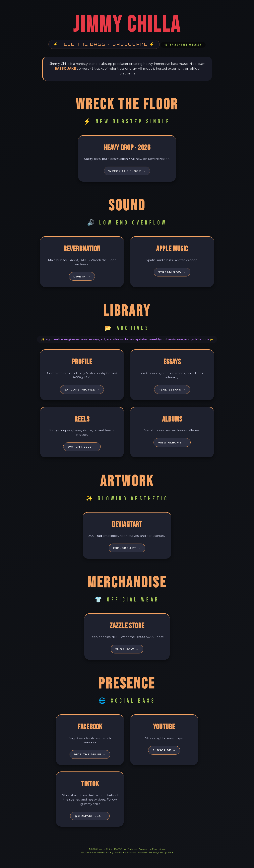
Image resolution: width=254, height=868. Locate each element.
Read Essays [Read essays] (172, 392)
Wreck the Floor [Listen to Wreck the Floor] (127, 171)
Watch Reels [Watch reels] (82, 450)
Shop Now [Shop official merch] (127, 654)
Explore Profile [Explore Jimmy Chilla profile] (82, 392)
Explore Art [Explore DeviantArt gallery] (127, 552)
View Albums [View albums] (172, 446)
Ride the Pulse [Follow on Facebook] (90, 760)
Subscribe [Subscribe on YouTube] (164, 756)
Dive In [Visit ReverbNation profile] (82, 278)
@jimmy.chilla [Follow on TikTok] (90, 823)
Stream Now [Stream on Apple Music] (172, 273)
